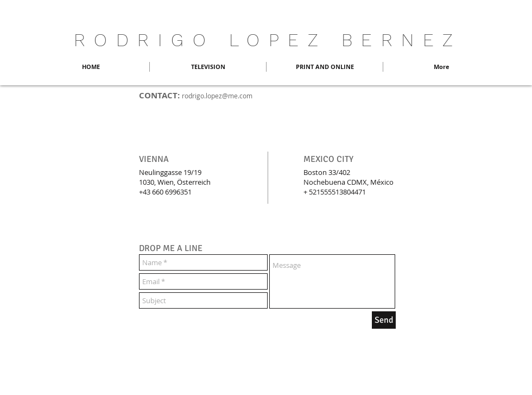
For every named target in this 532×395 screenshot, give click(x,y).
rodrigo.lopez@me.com (217, 96)
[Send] (384, 320)
